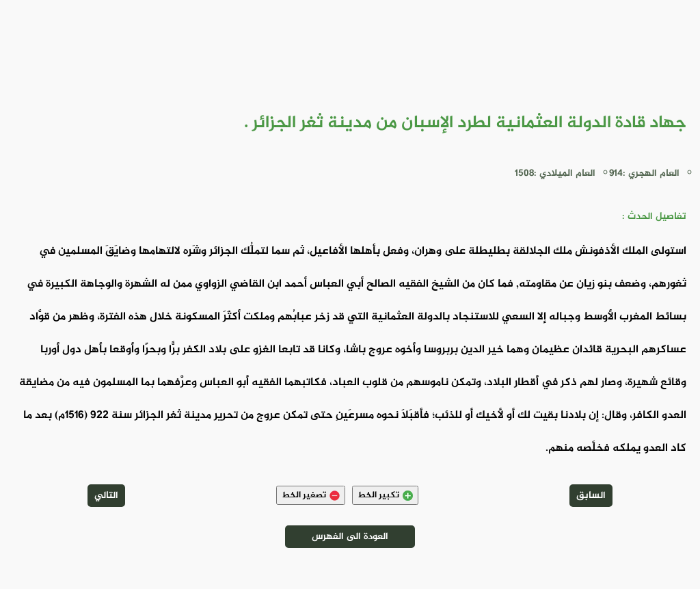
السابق (591, 496)
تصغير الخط (311, 495)
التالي (106, 496)
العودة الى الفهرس (350, 537)
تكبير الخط (385, 495)
